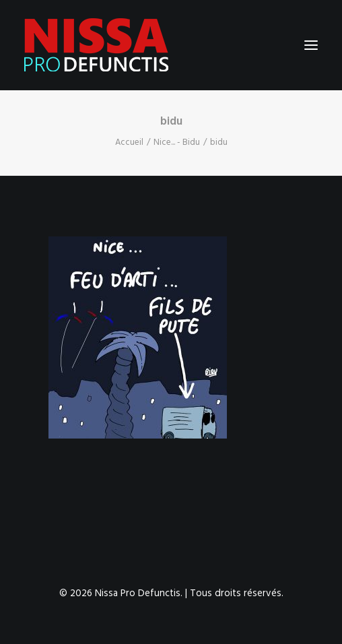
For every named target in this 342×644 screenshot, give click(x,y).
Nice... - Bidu (177, 142)
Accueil (129, 142)
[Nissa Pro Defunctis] (96, 45)
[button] (311, 45)
